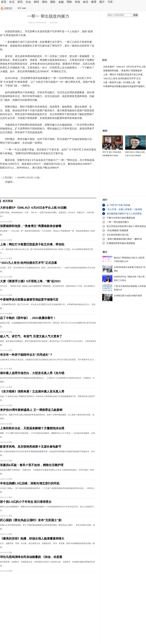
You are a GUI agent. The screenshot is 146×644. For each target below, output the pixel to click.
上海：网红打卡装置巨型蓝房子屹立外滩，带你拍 (32, 244)
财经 (36, 2)
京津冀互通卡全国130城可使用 (128, 296)
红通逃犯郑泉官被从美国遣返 (121, 243)
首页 (4, 2)
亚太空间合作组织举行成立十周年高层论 (126, 226)
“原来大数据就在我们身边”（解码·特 (124, 239)
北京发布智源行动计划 (118, 235)
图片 (102, 2)
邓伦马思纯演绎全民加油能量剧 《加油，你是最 (31, 557)
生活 (12, 2)
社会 (28, 2)
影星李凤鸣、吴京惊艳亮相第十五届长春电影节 (31, 447)
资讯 (20, 2)
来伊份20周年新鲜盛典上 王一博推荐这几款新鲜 (31, 410)
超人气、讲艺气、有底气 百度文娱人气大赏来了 (31, 336)
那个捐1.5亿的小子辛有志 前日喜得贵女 (26, 502)
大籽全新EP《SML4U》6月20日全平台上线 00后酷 (33, 208)
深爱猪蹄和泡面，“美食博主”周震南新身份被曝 (31, 226)
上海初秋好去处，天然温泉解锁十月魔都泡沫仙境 (32, 428)
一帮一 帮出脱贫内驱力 (118, 222)
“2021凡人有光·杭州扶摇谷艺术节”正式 (122, 78)
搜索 (136, 15)
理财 (69, 2)
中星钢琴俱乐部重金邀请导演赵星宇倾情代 (124, 86)
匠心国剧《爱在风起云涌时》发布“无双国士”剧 (31, 520)
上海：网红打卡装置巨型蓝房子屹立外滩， (124, 74)
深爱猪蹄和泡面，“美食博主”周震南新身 (122, 71)
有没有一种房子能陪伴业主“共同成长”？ (26, 355)
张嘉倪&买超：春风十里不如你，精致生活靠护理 (32, 465)
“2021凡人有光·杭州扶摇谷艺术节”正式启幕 (28, 263)
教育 (94, 2)
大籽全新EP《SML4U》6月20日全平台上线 (124, 67)
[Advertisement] (35, 608)
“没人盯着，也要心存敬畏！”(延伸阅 (124, 209)
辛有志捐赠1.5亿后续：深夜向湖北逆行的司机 (30, 483)
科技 (78, 2)
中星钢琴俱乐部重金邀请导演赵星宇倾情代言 (29, 300)
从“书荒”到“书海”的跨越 (118, 205)
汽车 (110, 2)
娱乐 (86, 2)
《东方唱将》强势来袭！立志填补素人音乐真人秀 (32, 391)
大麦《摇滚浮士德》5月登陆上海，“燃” (122, 82)
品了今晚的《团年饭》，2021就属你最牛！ (28, 318)
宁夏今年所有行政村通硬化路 (121, 218)
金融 (61, 2)
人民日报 (53, 23)
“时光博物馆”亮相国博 (117, 231)
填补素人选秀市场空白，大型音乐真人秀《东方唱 (32, 373)
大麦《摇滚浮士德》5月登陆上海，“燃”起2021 (30, 281)
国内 (45, 2)
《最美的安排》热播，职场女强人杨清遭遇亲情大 (32, 539)
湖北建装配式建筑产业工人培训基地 (124, 214)
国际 (53, 2)
